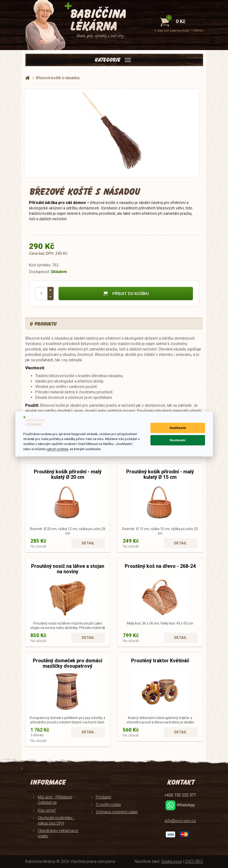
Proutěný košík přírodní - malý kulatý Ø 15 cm (160, 474)
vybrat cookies (57, 449)
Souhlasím (178, 428)
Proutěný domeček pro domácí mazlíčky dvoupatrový (68, 663)
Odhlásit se (47, 803)
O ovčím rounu (108, 804)
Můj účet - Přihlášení (55, 797)
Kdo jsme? (47, 810)
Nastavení (178, 440)
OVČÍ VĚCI (194, 861)
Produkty (104, 797)
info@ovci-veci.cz (180, 821)
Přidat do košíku (126, 294)
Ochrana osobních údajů (117, 812)
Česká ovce (172, 861)
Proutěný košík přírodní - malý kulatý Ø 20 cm (68, 474)
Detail (88, 543)
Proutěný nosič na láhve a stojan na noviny (68, 569)
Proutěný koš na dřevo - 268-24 (160, 566)
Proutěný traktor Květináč (160, 661)
